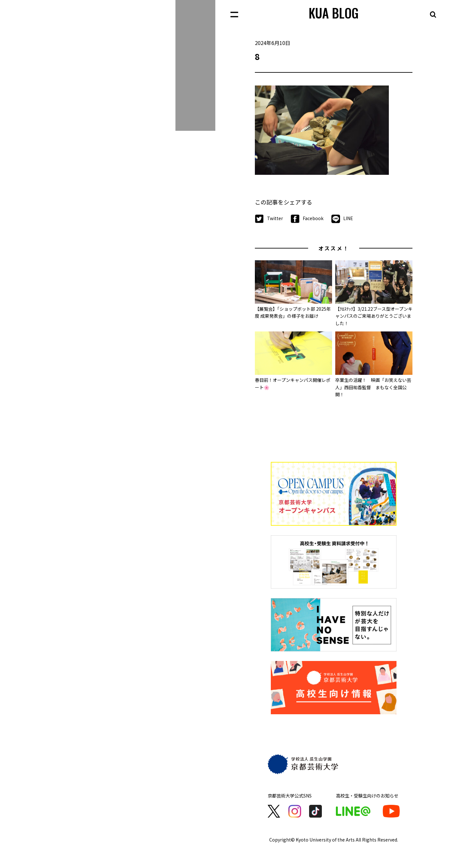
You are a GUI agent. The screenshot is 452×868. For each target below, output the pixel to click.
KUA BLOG (334, 13)
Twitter (269, 219)
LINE (342, 219)
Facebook (307, 219)
